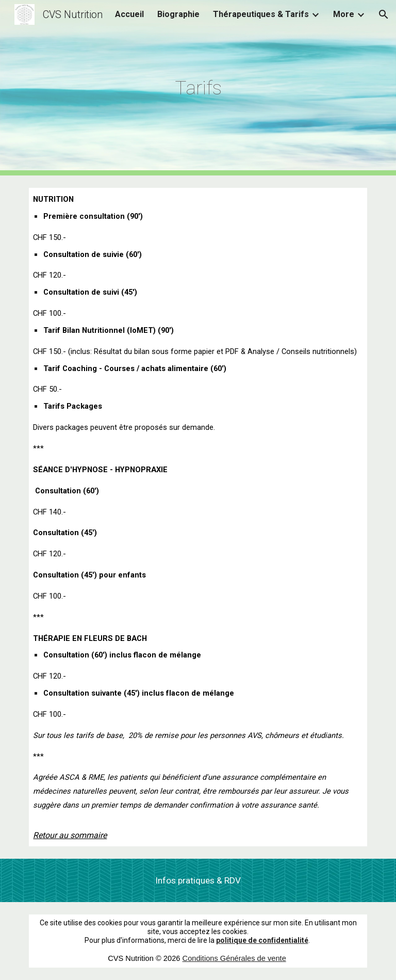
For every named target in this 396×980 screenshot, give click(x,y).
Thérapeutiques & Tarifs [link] (261, 14)
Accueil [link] (129, 14)
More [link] (344, 14)
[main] (198, 88)
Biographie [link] (178, 14)
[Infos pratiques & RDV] (198, 881)
